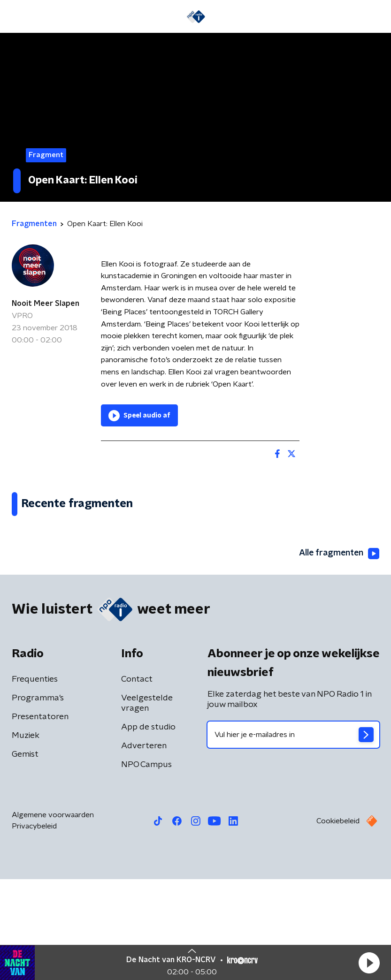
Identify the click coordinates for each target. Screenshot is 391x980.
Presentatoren (40, 818)
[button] (369, 963)
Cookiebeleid (338, 922)
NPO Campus (146, 866)
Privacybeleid (34, 927)
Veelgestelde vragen (147, 804)
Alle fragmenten (338, 654)
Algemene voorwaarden (53, 916)
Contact (137, 780)
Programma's (38, 799)
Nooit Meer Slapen (46, 304)
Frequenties (35, 780)
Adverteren (144, 847)
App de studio (148, 828)
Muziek (26, 836)
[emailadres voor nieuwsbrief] (294, 836)
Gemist (25, 855)
